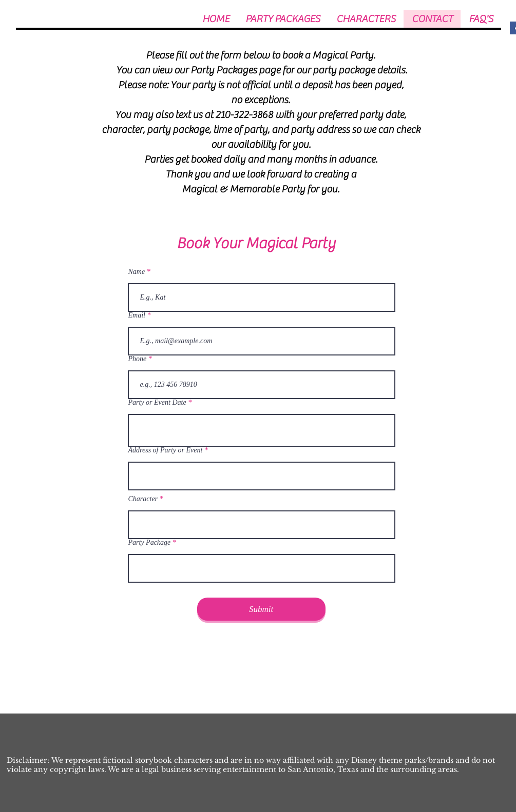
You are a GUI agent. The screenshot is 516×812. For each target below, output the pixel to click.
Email (137, 315)
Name (137, 272)
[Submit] (261, 609)
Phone (138, 359)
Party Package (150, 543)
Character (143, 499)
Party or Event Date (157, 403)
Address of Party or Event (166, 450)
